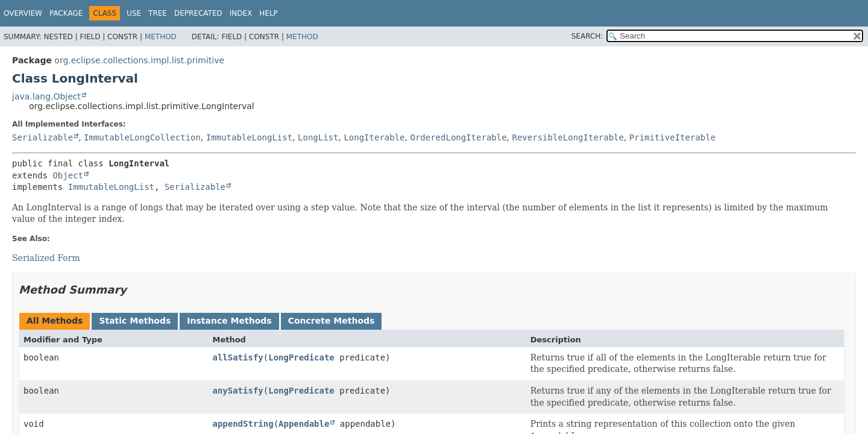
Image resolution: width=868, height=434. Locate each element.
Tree (158, 13)
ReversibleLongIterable (568, 137)
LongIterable (374, 137)
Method (161, 37)
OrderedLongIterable (458, 137)
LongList (318, 137)
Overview (23, 13)
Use (134, 13)
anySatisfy (237, 391)
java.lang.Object (46, 96)
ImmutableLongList (249, 137)
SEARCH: (587, 36)
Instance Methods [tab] (229, 321)
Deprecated (198, 13)
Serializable (42, 137)
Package (66, 13)
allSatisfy (237, 357)
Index (241, 13)
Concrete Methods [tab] (332, 321)
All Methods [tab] (55, 321)
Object (68, 175)
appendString (243, 424)
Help (269, 13)
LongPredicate (301, 357)
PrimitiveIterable (672, 137)
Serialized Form (46, 258)
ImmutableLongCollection (142, 137)
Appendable (304, 424)
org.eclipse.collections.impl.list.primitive (139, 60)
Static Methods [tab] (135, 321)
